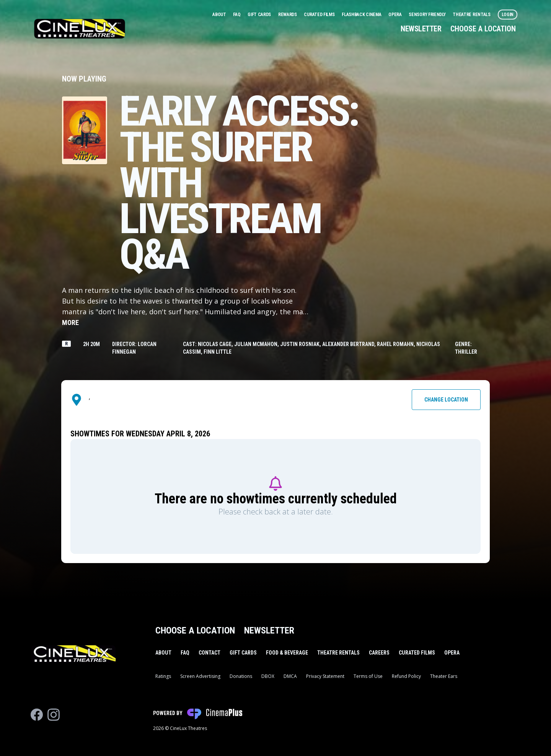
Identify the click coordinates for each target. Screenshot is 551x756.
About (220, 15)
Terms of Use (368, 676)
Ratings (163, 676)
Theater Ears (444, 676)
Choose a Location (483, 29)
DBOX (268, 676)
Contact (209, 653)
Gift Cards (260, 15)
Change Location (446, 400)
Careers (379, 653)
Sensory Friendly (428, 15)
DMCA (290, 676)
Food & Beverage (287, 653)
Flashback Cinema (362, 15)
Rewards (288, 15)
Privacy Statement (325, 676)
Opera (395, 15)
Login (508, 15)
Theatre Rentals (472, 15)
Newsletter (421, 29)
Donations (241, 676)
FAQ (237, 15)
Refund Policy (406, 676)
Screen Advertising (200, 676)
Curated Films (320, 15)
